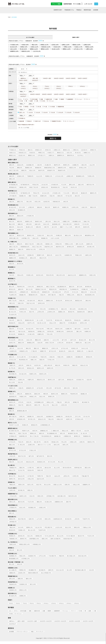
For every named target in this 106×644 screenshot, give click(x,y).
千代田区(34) (13, 150)
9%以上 (39, 606)
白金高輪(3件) (30, 165)
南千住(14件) (13, 453)
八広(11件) (20, 465)
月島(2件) (52, 295)
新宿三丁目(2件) (30, 244)
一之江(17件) (56, 343)
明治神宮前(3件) (24, 362)
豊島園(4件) (32, 295)
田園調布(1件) (87, 487)
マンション (66, 614)
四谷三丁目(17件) (37, 247)
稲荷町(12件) (41, 371)
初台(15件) (68, 530)
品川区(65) (85, 150)
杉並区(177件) (79, 47)
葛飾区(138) (32, 155)
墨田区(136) (67, 150)
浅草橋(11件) (41, 334)
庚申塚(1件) (77, 439)
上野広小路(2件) (48, 368)
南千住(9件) (58, 391)
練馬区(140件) (45, 49)
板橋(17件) (20, 202)
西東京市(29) (71, 155)
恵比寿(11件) (30, 227)
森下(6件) (80, 287)
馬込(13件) (55, 408)
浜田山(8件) (22, 326)
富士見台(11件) (78, 235)
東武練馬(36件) (81, 176)
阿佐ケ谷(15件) (31, 306)
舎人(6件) (70, 573)
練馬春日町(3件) (43, 295)
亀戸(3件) (31, 459)
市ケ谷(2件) (69, 196)
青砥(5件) (12, 465)
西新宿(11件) (49, 244)
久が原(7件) (31, 470)
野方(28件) (73, 312)
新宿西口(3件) (22, 292)
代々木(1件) (84, 292)
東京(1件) (12, 221)
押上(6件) (64, 445)
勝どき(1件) (30, 289)
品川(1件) (12, 269)
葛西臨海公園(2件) (22, 413)
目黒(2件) (68, 487)
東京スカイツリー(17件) (45, 447)
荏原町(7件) (12, 481)
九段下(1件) (73, 343)
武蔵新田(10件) (59, 504)
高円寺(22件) (69, 303)
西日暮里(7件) (33, 573)
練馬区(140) (13, 155)
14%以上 (61, 606)
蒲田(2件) (40, 504)
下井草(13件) (23, 314)
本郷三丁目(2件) (14, 247)
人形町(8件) (64, 408)
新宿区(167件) (45, 45)
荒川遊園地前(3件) (52, 436)
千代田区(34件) (14, 45)
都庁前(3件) (12, 289)
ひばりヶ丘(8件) (55, 238)
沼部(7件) (69, 504)
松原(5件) (31, 522)
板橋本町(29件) (62, 168)
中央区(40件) (25, 45)
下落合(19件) (34, 312)
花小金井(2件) (13, 317)
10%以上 (46, 606)
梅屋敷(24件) (13, 258)
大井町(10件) (75, 207)
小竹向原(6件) (55, 185)
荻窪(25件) (21, 306)
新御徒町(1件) (30, 391)
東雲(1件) (30, 493)
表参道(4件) (89, 360)
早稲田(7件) (12, 436)
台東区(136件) (66, 45)
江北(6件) (92, 573)
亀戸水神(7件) (41, 459)
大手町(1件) (42, 249)
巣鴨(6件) (20, 168)
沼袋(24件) (64, 312)
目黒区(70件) (24, 47)
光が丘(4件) (12, 295)
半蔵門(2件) (31, 382)
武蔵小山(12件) (58, 487)
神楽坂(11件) (33, 399)
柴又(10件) (33, 587)
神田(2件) (41, 303)
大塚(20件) (29, 224)
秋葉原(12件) (29, 221)
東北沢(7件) (81, 539)
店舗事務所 (57, 614)
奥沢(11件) (31, 487)
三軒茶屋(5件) (13, 524)
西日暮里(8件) (80, 360)
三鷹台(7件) (63, 326)
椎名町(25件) (21, 235)
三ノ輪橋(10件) (55, 433)
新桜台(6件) (20, 216)
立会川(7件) (59, 255)
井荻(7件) (32, 314)
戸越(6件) (59, 405)
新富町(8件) (44, 196)
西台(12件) (33, 170)
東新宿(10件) (23, 187)
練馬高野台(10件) (90, 235)
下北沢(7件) (49, 323)
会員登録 (96, 10)
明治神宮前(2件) (56, 187)
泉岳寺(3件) (12, 255)
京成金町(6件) (13, 587)
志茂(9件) (12, 422)
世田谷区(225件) (46, 47)
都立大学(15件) (61, 275)
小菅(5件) (46, 445)
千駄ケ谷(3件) (22, 334)
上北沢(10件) (59, 530)
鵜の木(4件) (22, 504)
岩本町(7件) (12, 345)
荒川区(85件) (24, 49)
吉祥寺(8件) (70, 334)
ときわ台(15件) (59, 176)
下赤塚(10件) (91, 176)
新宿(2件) (20, 244)
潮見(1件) (12, 413)
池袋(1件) (12, 235)
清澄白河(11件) (41, 382)
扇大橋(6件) (43, 573)
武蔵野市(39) (61, 155)
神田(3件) (58, 368)
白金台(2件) (20, 165)
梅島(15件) (12, 447)
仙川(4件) (21, 530)
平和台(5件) (36, 185)
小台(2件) (87, 433)
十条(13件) (29, 202)
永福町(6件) (87, 323)
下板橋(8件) (30, 176)
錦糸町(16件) (43, 377)
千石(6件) (12, 168)
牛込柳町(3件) (22, 295)
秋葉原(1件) (66, 207)
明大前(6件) (12, 533)
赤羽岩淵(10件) (21, 422)
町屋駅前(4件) (87, 439)
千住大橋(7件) (53, 559)
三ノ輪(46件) (90, 354)
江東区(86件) (87, 45)
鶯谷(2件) (48, 207)
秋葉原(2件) (88, 334)
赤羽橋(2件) (85, 289)
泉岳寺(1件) (12, 405)
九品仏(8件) (57, 479)
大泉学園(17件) (26, 238)
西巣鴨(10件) (29, 168)
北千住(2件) (12, 445)
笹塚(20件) (77, 530)
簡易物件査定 (87, 10)
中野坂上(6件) (80, 295)
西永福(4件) (12, 326)
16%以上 (69, 606)
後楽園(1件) (12, 249)
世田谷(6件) (12, 522)
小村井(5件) (12, 459)
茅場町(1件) (81, 354)
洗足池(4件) (31, 473)
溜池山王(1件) (85, 368)
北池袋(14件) (21, 176)
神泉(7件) (20, 323)
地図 (32, 634)
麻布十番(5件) (62, 295)
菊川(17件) (92, 343)
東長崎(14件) (31, 235)
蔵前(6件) (29, 408)
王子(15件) (22, 207)
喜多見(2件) (22, 539)
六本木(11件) (85, 351)
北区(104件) (14, 49)
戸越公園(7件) (86, 479)
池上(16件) (57, 470)
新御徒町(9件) (55, 292)
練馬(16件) (68, 235)
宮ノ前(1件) (84, 436)
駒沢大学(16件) (73, 499)
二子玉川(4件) (13, 499)
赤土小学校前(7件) (46, 575)
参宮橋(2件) (12, 539)
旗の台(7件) (12, 479)
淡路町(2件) (90, 244)
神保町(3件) (12, 382)
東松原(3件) (69, 323)
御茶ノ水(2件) (80, 244)
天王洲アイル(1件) (14, 428)
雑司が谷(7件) (91, 185)
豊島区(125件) (89, 47)
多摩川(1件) (12, 504)
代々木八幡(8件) (71, 539)
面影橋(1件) (58, 439)
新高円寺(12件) (49, 247)
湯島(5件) (42, 362)
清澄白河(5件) (53, 289)
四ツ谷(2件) (59, 303)
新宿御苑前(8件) (25, 247)
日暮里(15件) (66, 221)
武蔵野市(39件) (14, 51)
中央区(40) (22, 150)
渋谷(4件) (12, 323)
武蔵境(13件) (50, 303)
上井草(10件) (41, 314)
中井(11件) (12, 292)
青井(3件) (76, 391)
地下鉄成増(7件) (14, 193)
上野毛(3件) (67, 479)
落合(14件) (43, 399)
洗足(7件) (39, 487)
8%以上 (32, 606)
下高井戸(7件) (86, 522)
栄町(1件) (63, 436)
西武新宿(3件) (13, 312)
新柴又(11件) (23, 593)
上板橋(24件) (70, 176)
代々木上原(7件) (22, 360)
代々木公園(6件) (33, 360)
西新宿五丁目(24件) (41, 289)
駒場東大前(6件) (30, 323)
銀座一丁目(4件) (33, 196)
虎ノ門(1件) (12, 371)
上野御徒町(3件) (33, 292)
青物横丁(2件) (41, 255)
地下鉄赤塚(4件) (25, 185)
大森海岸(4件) (68, 255)
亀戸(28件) (78, 331)
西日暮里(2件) (22, 210)
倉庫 (90, 614)
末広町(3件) (38, 368)
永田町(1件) (22, 382)
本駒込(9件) (60, 422)
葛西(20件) (37, 396)
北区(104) (70, 153)
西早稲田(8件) (13, 187)
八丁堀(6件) (34, 354)
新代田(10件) (59, 323)
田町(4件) (78, 227)
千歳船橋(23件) (13, 541)
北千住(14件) (65, 351)
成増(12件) (12, 179)
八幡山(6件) (12, 530)
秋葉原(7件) (43, 354)
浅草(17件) (37, 408)
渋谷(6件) (12, 275)
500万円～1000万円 (75, 624)
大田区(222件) (35, 47)
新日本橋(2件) (13, 377)
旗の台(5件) (48, 470)
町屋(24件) (61, 360)
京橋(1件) (29, 368)
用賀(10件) (41, 499)
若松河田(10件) (44, 292)
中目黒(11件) (75, 351)
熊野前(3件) (23, 573)
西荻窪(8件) (32, 334)
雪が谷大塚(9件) (67, 470)
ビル (10, 614)
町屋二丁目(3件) (23, 436)
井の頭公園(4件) (73, 326)
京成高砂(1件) (23, 587)
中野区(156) (42, 153)
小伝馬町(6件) (13, 354)
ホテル (16, 614)
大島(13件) (29, 343)
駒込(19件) (12, 224)
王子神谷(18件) (80, 422)
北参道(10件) (45, 187)
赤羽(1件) (12, 264)
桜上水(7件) (39, 530)
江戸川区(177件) (78, 49)
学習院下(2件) (26, 433)
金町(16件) (12, 581)
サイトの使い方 (67, 4)
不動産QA (79, 10)
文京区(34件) (55, 45)
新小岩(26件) (30, 331)
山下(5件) (40, 522)
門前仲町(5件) (21, 287)
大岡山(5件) (31, 481)
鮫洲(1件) (50, 255)
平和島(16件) (79, 255)
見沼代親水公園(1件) (81, 573)
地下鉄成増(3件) (14, 185)
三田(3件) (29, 405)
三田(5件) (40, 165)
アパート (74, 614)
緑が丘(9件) (22, 481)
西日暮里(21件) (77, 221)
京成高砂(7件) (32, 559)
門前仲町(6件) (74, 396)
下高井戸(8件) (42, 533)
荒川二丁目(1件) (34, 439)
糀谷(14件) (23, 510)
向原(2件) (35, 433)
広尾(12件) (72, 354)
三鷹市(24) (52, 155)
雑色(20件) (33, 258)
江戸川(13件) (42, 559)
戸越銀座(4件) (13, 470)
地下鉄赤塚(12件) (26, 193)
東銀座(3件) (45, 351)
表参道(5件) (71, 382)
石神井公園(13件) (14, 238)
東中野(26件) (60, 334)
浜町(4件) (21, 343)
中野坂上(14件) (69, 244)
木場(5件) (12, 396)
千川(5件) (64, 185)
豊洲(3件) (60, 196)
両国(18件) (12, 334)
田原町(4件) (50, 371)
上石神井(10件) (51, 314)
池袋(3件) (12, 176)
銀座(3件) (75, 368)
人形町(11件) (55, 351)
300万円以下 (13, 627)
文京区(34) (48, 150)
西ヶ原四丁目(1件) (14, 433)
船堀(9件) (47, 343)
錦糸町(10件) (59, 331)
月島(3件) (52, 196)
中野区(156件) (68, 47)
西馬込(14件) (50, 405)
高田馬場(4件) (23, 312)
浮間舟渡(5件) (57, 202)
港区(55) (30, 150)
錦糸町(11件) (52, 382)
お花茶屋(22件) (26, 561)
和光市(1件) (74, 187)
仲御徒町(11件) (24, 354)
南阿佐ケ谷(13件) (31, 249)
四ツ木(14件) (52, 465)
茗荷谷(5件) (59, 244)
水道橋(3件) (69, 331)
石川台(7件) (22, 473)
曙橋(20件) (38, 343)
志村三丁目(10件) (14, 170)
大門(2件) (75, 292)
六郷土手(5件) (43, 258)
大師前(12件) (73, 445)
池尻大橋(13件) (62, 499)
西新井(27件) (91, 445)
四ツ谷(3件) (12, 337)
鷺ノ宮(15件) (13, 314)
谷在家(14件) (22, 575)
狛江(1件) (30, 539)
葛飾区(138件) (67, 49)
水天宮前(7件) (80, 382)
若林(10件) (48, 522)
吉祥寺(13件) (84, 326)
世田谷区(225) (23, 153)
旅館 (30, 614)
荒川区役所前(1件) (47, 439)
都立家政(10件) (83, 312)
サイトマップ (40, 634)
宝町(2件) (68, 405)
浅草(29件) (67, 391)
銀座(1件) (21, 249)
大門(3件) (21, 405)
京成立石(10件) (30, 465)
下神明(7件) (40, 479)
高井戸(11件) (31, 326)
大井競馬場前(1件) (46, 428)
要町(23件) (75, 193)
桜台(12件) (50, 235)
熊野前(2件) (33, 436)
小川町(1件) (61, 345)
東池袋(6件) (84, 193)
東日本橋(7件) (86, 405)
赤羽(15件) (38, 202)
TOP (9, 17)
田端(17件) (87, 221)
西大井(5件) (20, 264)
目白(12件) (47, 224)
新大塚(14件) (91, 247)
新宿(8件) (77, 224)
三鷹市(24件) (89, 49)
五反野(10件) (32, 447)
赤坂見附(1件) (81, 247)
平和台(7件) (36, 193)
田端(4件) (40, 207)
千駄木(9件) (44, 360)
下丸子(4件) (31, 504)
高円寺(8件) (51, 334)
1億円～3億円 (21, 624)
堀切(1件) (29, 445)
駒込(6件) (51, 422)
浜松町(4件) (87, 227)
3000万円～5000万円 (46, 624)
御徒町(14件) (39, 221)
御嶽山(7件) (12, 473)
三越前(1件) (12, 368)
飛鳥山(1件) (65, 433)
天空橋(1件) (25, 428)
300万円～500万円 (88, 624)
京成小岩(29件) (83, 559)
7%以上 (25, 606)
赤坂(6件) (52, 360)
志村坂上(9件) (83, 168)
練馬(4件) (12, 216)
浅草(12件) (66, 447)
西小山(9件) (48, 487)
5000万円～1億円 (32, 624)
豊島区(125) (61, 153)
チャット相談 (45, 4)
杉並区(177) (51, 153)
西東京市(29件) (26, 51)
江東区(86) (76, 150)
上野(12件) (48, 221)
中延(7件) (21, 408)
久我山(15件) (53, 326)
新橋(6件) (12, 230)
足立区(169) (22, 155)
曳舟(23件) (57, 447)
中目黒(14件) (30, 275)
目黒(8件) (39, 227)
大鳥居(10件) (42, 510)
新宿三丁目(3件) (34, 187)
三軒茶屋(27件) (51, 499)
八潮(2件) (21, 391)
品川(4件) (55, 227)
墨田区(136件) (77, 45)
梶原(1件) (42, 436)
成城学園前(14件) (34, 541)
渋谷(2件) (66, 187)
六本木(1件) (31, 287)
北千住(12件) (13, 362)
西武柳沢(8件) (81, 314)
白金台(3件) (40, 419)
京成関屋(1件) (13, 559)
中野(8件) (46, 396)
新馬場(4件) (31, 255)
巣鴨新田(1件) (44, 433)
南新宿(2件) (39, 539)
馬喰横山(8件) (31, 345)
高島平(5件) (42, 170)
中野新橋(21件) (37, 547)
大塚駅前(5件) (68, 439)
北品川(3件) (22, 255)
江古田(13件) (41, 235)
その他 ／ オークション (15, 616)
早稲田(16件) (23, 399)
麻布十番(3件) (13, 419)
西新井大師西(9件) (33, 575)
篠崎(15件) (21, 345)
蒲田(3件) (22, 470)
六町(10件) (49, 391)
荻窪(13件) (40, 244)
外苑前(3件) (67, 368)
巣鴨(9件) (21, 224)
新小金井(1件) (13, 598)
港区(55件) (35, 45)
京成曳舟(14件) (41, 465)
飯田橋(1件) (23, 196)
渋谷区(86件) (57, 47)
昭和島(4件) (34, 428)
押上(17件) (46, 408)
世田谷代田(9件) (68, 541)
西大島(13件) (83, 343)
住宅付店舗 (23, 614)
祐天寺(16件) (40, 275)
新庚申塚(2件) (23, 439)
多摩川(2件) (22, 487)
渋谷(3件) (32, 499)
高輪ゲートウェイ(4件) (66, 227)
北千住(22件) (23, 453)
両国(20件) (93, 292)
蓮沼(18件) (88, 470)
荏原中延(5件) (78, 470)
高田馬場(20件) (57, 224)
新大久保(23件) (68, 224)
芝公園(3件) (48, 165)
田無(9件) (91, 314)
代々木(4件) (86, 224)
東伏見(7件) (72, 314)
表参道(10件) (31, 371)
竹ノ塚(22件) (22, 447)
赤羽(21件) (12, 210)
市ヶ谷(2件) (12, 343)
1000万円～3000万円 (60, 624)
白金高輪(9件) (50, 419)
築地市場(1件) (64, 289)
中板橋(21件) (49, 176)
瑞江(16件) (88, 345)
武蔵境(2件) (23, 598)
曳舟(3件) (50, 459)
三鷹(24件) (88, 303)
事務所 (50, 614)
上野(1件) (12, 351)
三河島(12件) (33, 453)
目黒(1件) (12, 165)
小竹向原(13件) (57, 193)
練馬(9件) (21, 289)
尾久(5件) (20, 553)
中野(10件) (50, 331)
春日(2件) (12, 287)
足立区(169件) (56, 49)
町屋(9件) (62, 559)
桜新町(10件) (23, 499)
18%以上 (77, 606)
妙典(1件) (20, 396)
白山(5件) (93, 165)
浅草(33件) (21, 371)
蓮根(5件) (24, 170)
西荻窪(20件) (79, 303)
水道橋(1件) (76, 165)
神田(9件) (20, 221)
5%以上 (11, 606)
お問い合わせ (77, 4)
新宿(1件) (89, 295)
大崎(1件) (66, 202)
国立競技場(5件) (62, 287)
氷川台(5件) (45, 185)
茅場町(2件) (52, 399)
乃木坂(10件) (51, 362)
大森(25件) (85, 207)
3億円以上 (12, 624)
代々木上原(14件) (50, 539)
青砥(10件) (23, 559)
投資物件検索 (56, 4)
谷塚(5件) (82, 445)
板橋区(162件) (34, 49)
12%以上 (54, 606)
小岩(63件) (87, 331)
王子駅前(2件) (13, 439)
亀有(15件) (29, 581)
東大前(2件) (69, 419)
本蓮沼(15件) (73, 168)
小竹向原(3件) (30, 216)
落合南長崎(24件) (14, 297)
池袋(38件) (38, 224)
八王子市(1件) (37, 51)
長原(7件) (40, 470)
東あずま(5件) (22, 459)
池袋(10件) (81, 185)
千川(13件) (67, 193)
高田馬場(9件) (13, 399)
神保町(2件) (79, 345)
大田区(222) (13, 153)
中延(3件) (49, 479)
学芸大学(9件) (50, 275)
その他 (80, 614)
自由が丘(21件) (72, 275)
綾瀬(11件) (34, 362)
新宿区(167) (39, 150)
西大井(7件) (12, 281)
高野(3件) (51, 573)
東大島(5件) (70, 345)
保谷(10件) (36, 238)
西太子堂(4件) (22, 522)
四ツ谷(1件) (87, 419)
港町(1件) (12, 516)
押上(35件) (12, 385)
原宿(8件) (12, 227)
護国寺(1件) (94, 193)
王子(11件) (78, 419)
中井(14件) (43, 312)
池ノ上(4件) (40, 323)
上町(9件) (77, 522)
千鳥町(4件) (40, 473)
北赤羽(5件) (47, 202)
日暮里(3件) (12, 575)
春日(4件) (85, 165)
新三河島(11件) (72, 559)
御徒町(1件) (56, 207)
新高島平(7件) (51, 170)
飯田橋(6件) (22, 337)
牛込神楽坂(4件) (75, 289)
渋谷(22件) (20, 227)
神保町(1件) (67, 165)
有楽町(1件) (20, 230)
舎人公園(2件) (13, 573)
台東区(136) (57, 150)
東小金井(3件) (31, 303)
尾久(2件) (12, 567)
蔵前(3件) (72, 287)
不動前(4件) (12, 487)
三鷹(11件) (79, 334)
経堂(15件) (45, 541)
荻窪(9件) (12, 331)
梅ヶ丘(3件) (61, 539)
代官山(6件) (20, 275)
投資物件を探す (58, 10)
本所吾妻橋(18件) (39, 405)
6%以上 (18, 606)
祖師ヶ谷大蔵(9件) (56, 541)
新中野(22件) (71, 247)
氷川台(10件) (46, 193)
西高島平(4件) (62, 170)
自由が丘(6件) (41, 481)
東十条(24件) (13, 207)
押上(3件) (61, 465)
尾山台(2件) (22, 479)
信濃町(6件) (41, 337)
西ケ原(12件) (32, 422)
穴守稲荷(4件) (13, 510)
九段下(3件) (61, 382)
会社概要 (11, 634)
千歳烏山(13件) (87, 530)
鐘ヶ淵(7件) (38, 445)
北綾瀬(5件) (70, 360)
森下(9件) (65, 343)
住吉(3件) (40, 345)
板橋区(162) (87, 153)
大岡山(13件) (77, 487)
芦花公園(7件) (49, 530)
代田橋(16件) (22, 533)
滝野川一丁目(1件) (76, 433)
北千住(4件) (40, 391)
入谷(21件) (20, 351)
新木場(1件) (22, 493)
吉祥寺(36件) (42, 306)
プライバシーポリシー (23, 634)
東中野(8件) (89, 287)
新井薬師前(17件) (54, 312)
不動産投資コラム (69, 10)
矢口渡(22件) (49, 504)
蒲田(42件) (94, 207)
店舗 (44, 614)
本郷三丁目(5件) (51, 287)
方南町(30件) (13, 547)
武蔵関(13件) (62, 314)
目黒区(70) (94, 150)
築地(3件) (29, 351)
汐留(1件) (71, 295)
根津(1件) (12, 360)
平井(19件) (50, 337)
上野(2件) (21, 368)
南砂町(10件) (55, 396)
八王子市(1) (81, 155)
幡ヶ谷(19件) (32, 533)
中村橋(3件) (59, 235)
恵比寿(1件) (63, 354)
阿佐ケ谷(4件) (40, 331)
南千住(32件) (53, 354)
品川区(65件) (14, 47)
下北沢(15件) (91, 539)
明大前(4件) (78, 323)
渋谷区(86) (32, 153)
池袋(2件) (12, 202)
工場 (95, 614)
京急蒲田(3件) (32, 510)
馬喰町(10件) (33, 377)
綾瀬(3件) (21, 581)
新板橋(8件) (38, 168)
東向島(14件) (55, 445)
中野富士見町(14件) (25, 547)
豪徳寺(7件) (24, 541)
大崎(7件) (47, 227)
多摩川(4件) (93, 275)
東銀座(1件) (12, 408)
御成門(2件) (57, 165)
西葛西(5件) (28, 396)
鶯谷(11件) (57, 221)
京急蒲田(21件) (23, 258)
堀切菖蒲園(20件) (14, 561)
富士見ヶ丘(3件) (42, 326)
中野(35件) (12, 306)
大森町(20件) (89, 255)
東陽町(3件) (65, 396)
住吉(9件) (90, 382)
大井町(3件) (76, 479)
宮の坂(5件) (69, 522)
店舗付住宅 (37, 614)
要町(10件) (72, 185)
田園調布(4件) (83, 275)
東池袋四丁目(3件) (73, 436)
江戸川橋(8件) (13, 196)
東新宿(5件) (40, 287)
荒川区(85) (78, 153)
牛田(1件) (21, 445)
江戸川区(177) (42, 155)
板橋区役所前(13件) (50, 168)
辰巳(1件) (78, 196)
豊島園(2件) (45, 238)
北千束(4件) (31, 479)
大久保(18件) (31, 337)
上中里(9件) (31, 207)
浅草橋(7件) (76, 405)
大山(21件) (39, 176)
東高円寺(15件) (60, 247)
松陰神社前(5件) (58, 522)
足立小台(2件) (60, 573)
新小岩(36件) (23, 377)
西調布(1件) (30, 530)
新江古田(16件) (66, 292)
